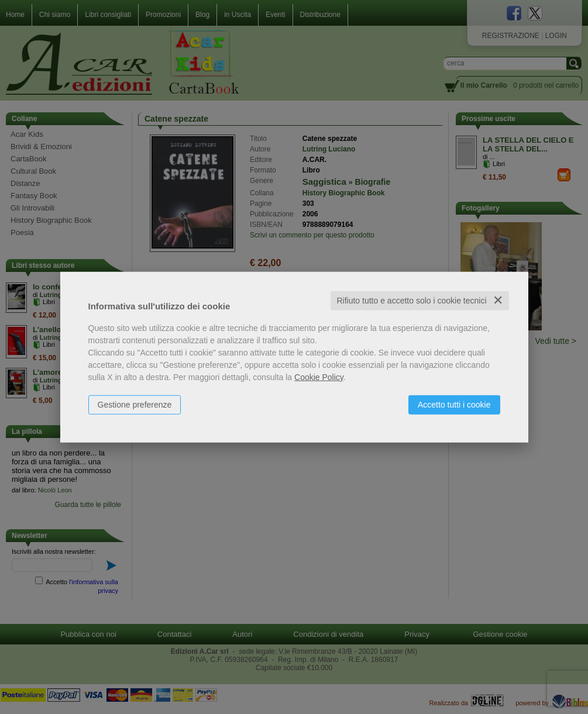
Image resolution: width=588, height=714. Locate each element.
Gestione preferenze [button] (135, 405)
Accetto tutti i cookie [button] (454, 405)
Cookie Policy (319, 377)
